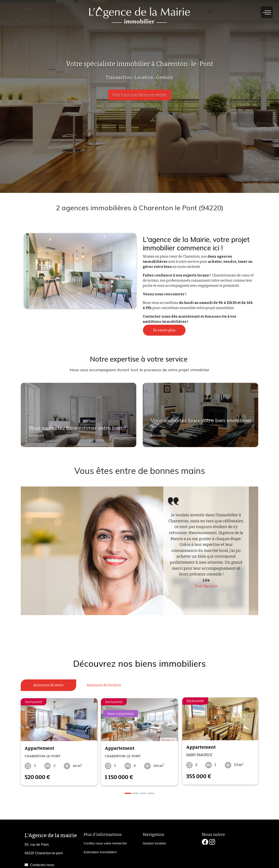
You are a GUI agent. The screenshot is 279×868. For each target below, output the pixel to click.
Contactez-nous (42, 863)
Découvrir (35, 438)
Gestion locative (154, 842)
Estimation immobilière (100, 850)
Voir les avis (206, 586)
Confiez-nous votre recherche (105, 842)
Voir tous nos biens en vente (139, 95)
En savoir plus (164, 330)
